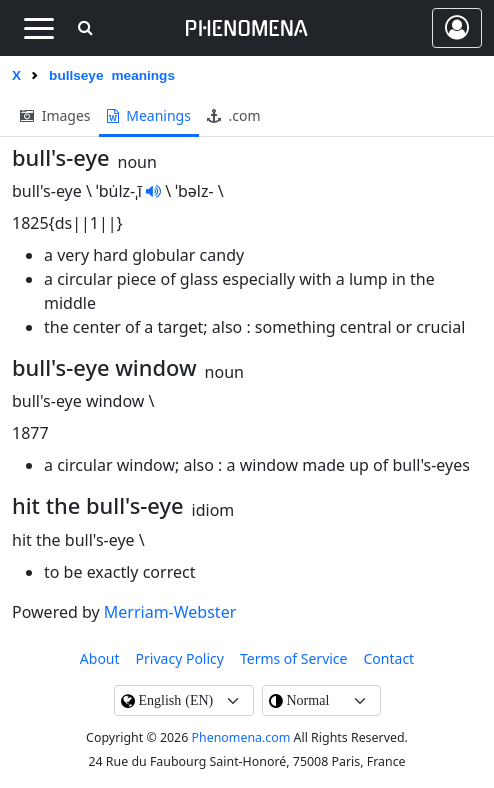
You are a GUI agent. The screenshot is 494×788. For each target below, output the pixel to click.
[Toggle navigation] (38, 28)
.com (234, 115)
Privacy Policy (180, 658)
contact (389, 658)
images (55, 115)
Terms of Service (294, 658)
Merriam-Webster (170, 612)
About (100, 658)
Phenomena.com (241, 737)
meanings (149, 115)
